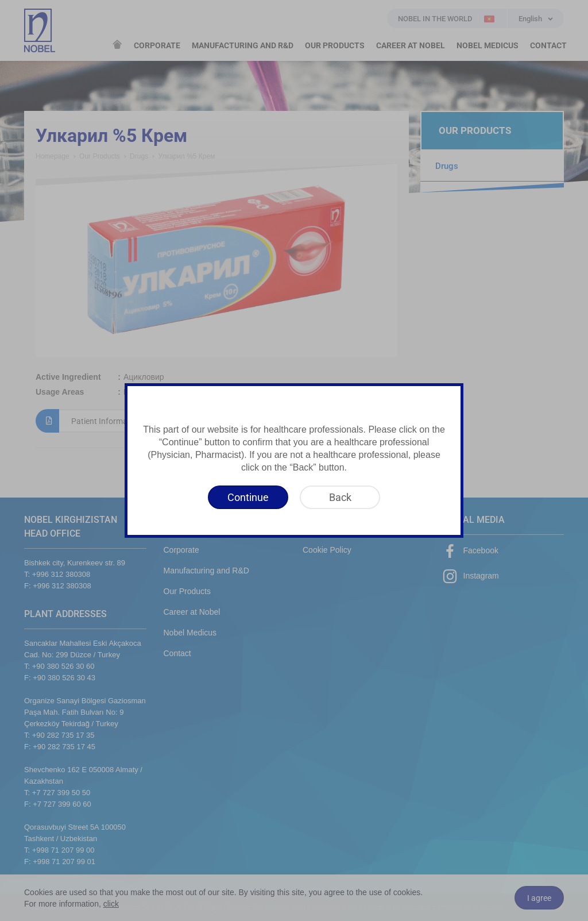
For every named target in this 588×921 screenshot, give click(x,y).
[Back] (340, 497)
